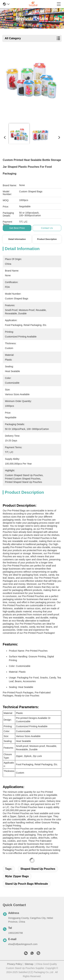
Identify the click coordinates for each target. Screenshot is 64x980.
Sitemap (29, 964)
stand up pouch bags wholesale (27, 884)
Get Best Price (17, 228)
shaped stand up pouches (38, 869)
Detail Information (17, 239)
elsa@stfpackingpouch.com (23, 944)
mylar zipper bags (17, 876)
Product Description (47, 239)
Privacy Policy (15, 964)
